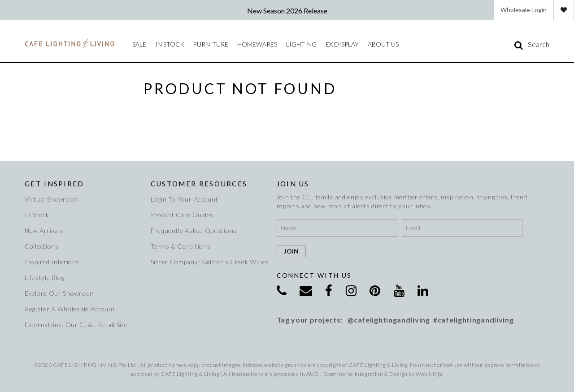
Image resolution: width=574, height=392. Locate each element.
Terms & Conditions (181, 246)
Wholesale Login (524, 10)
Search (539, 44)
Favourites (564, 10)
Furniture (211, 44)
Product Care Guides (182, 215)
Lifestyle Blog (45, 278)
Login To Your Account (185, 199)
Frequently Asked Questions (194, 230)
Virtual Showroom (52, 199)
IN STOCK (170, 44)
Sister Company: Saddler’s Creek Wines (208, 262)
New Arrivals (44, 230)
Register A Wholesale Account (70, 309)
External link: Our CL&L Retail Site (76, 325)
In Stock (37, 215)
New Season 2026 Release (287, 11)
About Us (383, 44)
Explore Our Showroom (60, 293)
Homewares (257, 44)
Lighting (301, 44)
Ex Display (342, 44)
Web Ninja (429, 374)
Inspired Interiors (52, 262)
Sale (139, 44)
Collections (42, 246)
